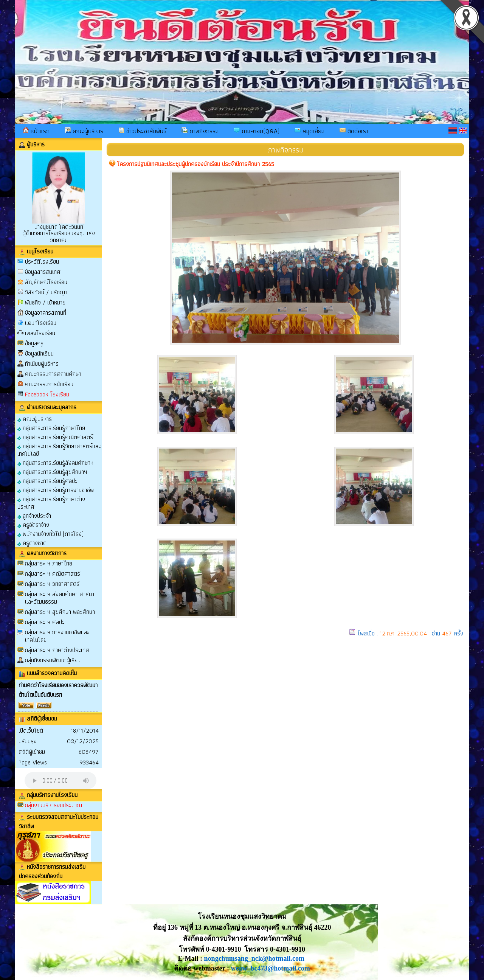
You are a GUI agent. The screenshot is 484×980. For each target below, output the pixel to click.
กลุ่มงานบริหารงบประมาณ (54, 805)
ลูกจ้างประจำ (34, 515)
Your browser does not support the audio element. (60, 780)
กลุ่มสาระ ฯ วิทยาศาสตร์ (52, 584)
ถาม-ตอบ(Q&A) (257, 131)
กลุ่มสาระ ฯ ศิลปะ (45, 622)
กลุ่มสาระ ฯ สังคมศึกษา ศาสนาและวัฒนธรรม (60, 598)
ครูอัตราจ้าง (33, 524)
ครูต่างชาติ (32, 543)
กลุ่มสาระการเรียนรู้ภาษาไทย (51, 428)
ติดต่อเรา (354, 131)
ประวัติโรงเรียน (42, 262)
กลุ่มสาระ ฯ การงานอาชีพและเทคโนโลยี (57, 636)
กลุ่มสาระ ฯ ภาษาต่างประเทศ (57, 650)
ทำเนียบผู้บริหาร (42, 364)
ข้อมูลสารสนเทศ (43, 272)
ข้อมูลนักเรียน (39, 353)
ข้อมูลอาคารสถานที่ (46, 313)
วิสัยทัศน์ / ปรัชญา (46, 292)
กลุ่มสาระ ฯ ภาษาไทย (49, 563)
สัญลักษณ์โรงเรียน (46, 282)
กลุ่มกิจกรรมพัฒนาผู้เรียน (53, 660)
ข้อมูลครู (34, 343)
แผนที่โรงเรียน (41, 323)
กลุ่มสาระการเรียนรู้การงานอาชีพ (56, 490)
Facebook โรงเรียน (47, 394)
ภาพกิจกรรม (200, 131)
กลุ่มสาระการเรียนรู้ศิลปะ (47, 481)
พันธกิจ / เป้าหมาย (45, 302)
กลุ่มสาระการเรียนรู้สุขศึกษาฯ (52, 471)
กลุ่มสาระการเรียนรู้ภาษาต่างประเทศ (51, 502)
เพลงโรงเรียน (40, 333)
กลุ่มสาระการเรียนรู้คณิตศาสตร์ (55, 437)
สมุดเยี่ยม (309, 131)
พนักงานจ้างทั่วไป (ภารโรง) (50, 533)
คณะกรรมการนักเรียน (49, 384)
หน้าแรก (36, 131)
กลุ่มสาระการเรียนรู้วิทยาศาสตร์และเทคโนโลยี (59, 450)
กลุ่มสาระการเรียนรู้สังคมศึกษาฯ (55, 462)
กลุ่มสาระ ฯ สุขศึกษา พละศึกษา (60, 612)
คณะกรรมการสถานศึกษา (53, 374)
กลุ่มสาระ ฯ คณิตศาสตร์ (53, 574)
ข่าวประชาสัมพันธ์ (142, 131)
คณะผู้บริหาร (84, 131)
